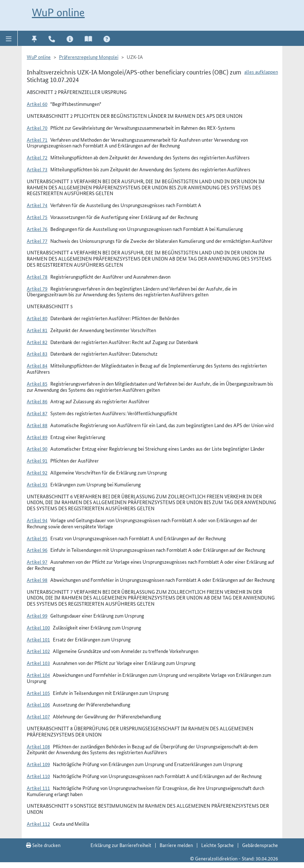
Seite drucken (43, 845)
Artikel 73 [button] (37, 169)
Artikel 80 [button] (37, 318)
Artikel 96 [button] (37, 550)
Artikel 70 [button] (37, 128)
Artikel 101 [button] (38, 639)
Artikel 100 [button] (38, 627)
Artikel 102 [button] (38, 651)
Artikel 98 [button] (37, 580)
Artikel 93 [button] (37, 484)
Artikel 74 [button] (37, 205)
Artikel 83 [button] (37, 353)
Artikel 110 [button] (38, 776)
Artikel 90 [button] (37, 448)
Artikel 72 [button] (37, 157)
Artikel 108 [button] (38, 746)
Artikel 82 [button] (37, 342)
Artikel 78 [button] (37, 276)
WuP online (58, 12)
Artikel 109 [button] (38, 764)
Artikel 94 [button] (37, 520)
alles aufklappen (261, 72)
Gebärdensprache (260, 845)
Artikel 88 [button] (37, 425)
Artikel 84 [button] (37, 365)
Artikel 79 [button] (37, 288)
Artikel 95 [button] (37, 538)
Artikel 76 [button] (37, 229)
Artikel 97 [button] (37, 562)
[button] (9, 38)
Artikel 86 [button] (37, 401)
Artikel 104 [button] (38, 675)
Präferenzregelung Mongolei (89, 57)
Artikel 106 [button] (38, 704)
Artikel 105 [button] (38, 693)
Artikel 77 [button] (37, 241)
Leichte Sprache (218, 845)
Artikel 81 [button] (37, 330)
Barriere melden (176, 845)
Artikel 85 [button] (37, 383)
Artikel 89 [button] (37, 437)
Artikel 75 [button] (37, 217)
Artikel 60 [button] (37, 104)
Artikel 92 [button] (37, 472)
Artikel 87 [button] (37, 413)
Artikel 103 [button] (38, 663)
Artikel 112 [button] (38, 824)
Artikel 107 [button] (38, 716)
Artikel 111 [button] (38, 788)
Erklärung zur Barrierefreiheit (121, 845)
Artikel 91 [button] (37, 460)
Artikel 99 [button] (37, 615)
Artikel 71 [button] (37, 139)
